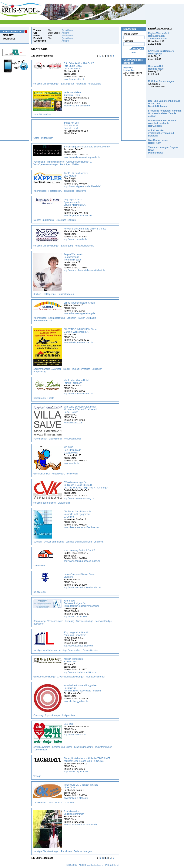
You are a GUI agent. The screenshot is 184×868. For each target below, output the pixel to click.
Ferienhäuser (40, 439)
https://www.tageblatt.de (76, 772)
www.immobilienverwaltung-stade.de (82, 157)
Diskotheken (68, 803)
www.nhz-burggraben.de (76, 701)
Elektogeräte (67, 84)
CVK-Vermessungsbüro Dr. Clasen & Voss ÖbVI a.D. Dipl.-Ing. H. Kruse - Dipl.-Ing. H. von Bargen (86, 485)
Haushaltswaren (66, 294)
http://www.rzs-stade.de (75, 239)
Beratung (70, 621)
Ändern (65, 33)
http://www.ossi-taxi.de (75, 735)
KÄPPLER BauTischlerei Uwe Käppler (76, 174)
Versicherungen (55, 621)
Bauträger (65, 164)
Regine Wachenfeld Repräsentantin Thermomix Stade (73, 257)
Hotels (51, 398)
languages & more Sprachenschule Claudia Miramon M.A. (75, 202)
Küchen (37, 294)
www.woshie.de (71, 463)
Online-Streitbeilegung (94, 865)
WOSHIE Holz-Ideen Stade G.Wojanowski (72, 450)
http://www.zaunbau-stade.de (78, 646)
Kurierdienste (40, 750)
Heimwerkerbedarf (43, 321)
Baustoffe (81, 191)
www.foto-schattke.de (74, 79)
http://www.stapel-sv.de (75, 617)
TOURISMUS (9, 39)
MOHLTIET (8, 35)
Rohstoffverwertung (84, 246)
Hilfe (134, 53)
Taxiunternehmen (103, 747)
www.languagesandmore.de (78, 215)
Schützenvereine (42, 747)
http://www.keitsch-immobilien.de (80, 672)
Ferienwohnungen (73, 439)
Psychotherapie (53, 715)
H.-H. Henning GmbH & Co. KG (79, 550)
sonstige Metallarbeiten (45, 650)
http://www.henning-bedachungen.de (82, 561)
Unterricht (61, 220)
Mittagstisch (47, 138)
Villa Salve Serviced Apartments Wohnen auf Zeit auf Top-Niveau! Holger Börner (80, 409)
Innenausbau (40, 191)
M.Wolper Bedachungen (161, 81)
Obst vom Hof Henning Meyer (156, 67)
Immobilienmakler (42, 114)
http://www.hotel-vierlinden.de (78, 394)
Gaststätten (54, 803)
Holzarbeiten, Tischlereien (61, 191)
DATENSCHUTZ (112, 865)
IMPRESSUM (72, 865)
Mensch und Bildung (44, 220)
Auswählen (67, 30)
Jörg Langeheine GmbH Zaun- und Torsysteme (76, 634)
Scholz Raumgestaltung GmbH (79, 303)
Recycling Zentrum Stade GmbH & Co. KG (85, 229)
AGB (81, 865)
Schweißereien (90, 650)
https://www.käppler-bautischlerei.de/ (82, 186)
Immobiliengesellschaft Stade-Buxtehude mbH (87, 147)
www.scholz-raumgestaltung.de (79, 313)
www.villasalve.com (73, 423)
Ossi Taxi (68, 724)
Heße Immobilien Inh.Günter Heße (72, 94)
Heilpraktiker (69, 715)
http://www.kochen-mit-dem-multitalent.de (84, 270)
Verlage (37, 776)
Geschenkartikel (42, 474)
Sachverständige (84, 621)
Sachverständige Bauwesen (47, 369)
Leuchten (71, 318)
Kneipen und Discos (62, 747)
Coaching (38, 715)
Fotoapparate (94, 84)
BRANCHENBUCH (12, 32)
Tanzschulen (40, 803)
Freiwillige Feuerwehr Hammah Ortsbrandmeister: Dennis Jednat (165, 113)
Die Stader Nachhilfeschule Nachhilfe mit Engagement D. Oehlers (77, 514)
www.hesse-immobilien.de (77, 106)
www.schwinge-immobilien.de (78, 343)
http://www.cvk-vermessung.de (79, 498)
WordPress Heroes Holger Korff (158, 142)
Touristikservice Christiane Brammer (74, 813)
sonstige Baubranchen (45, 503)
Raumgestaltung (57, 318)
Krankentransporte (84, 747)
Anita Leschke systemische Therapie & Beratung (161, 133)
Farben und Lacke (87, 318)
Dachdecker (39, 566)
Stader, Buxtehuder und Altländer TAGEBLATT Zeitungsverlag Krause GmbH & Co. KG (87, 760)
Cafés (36, 138)
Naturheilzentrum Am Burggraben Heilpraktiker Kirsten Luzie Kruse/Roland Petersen (82, 688)
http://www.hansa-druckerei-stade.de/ (82, 587)
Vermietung (39, 162)
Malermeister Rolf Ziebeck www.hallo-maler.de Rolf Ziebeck (162, 123)
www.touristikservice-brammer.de (80, 825)
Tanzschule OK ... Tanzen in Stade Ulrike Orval (81, 786)
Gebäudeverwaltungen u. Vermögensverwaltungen (59, 677)
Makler (75, 164)
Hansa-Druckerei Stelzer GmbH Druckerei (80, 576)
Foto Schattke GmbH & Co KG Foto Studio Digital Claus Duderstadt (79, 66)
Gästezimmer (55, 439)
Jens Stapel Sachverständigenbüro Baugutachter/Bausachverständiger (81, 603)
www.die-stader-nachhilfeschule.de (81, 527)
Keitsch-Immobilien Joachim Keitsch (73, 660)
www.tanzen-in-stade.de (76, 798)
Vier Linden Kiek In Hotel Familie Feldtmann (76, 382)
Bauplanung (39, 372)
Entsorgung (67, 246)
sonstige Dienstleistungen (46, 84)
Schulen (72, 220)
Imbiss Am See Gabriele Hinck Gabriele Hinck (71, 126)
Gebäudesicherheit (96, 677)
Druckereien (40, 592)
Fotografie (81, 84)
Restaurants (40, 398)
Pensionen (67, 851)
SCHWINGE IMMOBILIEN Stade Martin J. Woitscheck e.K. (80, 331)
